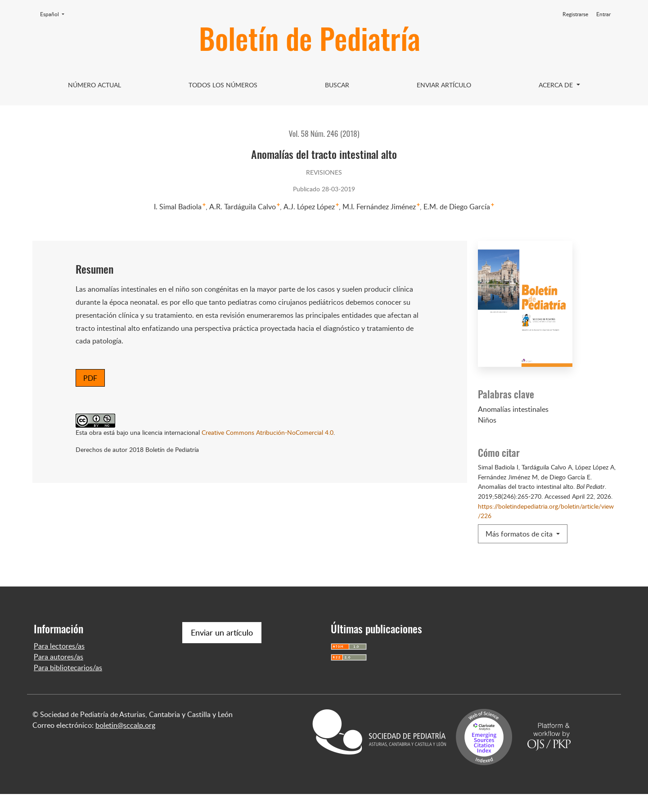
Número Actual (94, 85)
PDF (90, 378)
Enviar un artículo (222, 650)
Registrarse (575, 14)
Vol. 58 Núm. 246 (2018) (324, 133)
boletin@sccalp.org (125, 743)
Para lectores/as (59, 664)
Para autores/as (58, 675)
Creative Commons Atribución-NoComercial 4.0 (268, 432)
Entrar (603, 14)
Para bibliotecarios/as (68, 686)
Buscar (337, 85)
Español (55, 14)
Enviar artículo (444, 85)
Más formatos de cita (520, 534)
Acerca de (557, 85)
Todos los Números (223, 85)
